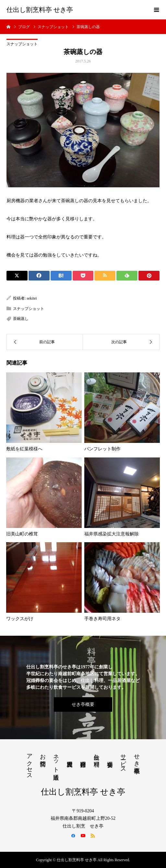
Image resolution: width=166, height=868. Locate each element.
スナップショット (22, 44)
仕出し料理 (97, 754)
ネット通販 (56, 760)
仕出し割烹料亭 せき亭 (40, 10)
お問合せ (43, 757)
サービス (123, 760)
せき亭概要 (83, 704)
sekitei (32, 298)
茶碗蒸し (21, 319)
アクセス (30, 763)
